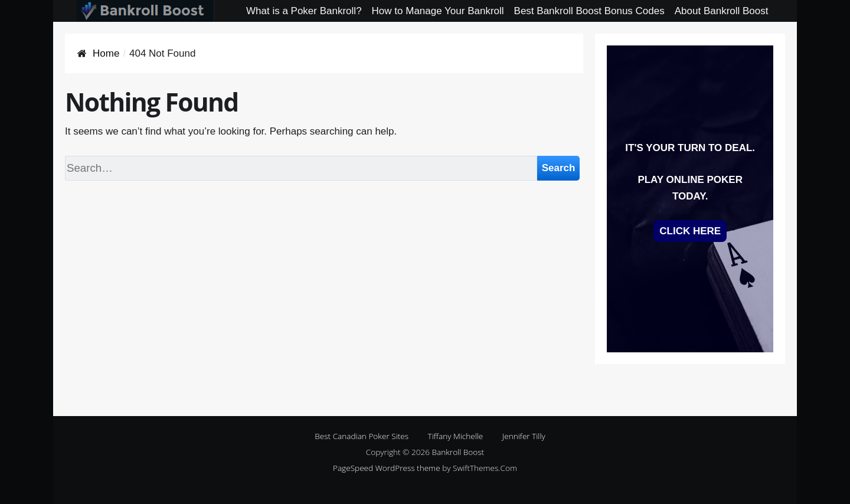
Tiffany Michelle (456, 436)
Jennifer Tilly (524, 436)
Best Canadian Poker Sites (362, 436)
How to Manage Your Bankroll (438, 11)
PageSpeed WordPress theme (387, 468)
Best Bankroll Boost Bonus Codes (589, 11)
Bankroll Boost (458, 452)
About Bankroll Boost (722, 11)
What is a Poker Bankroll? (304, 11)
